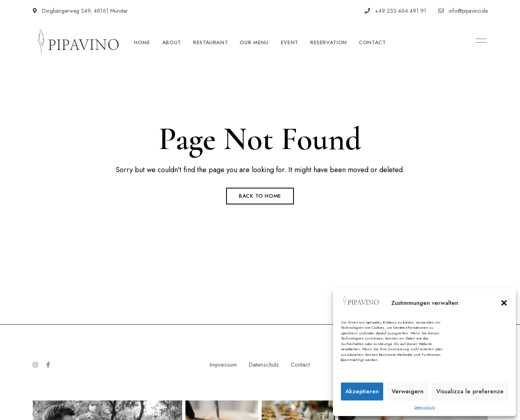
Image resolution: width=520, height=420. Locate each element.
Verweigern (408, 391)
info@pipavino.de (463, 11)
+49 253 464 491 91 (395, 11)
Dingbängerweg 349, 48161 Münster (80, 11)
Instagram (35, 365)
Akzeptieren (362, 391)
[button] (504, 303)
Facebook (48, 365)
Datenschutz (425, 407)
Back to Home (260, 196)
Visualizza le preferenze (470, 391)
